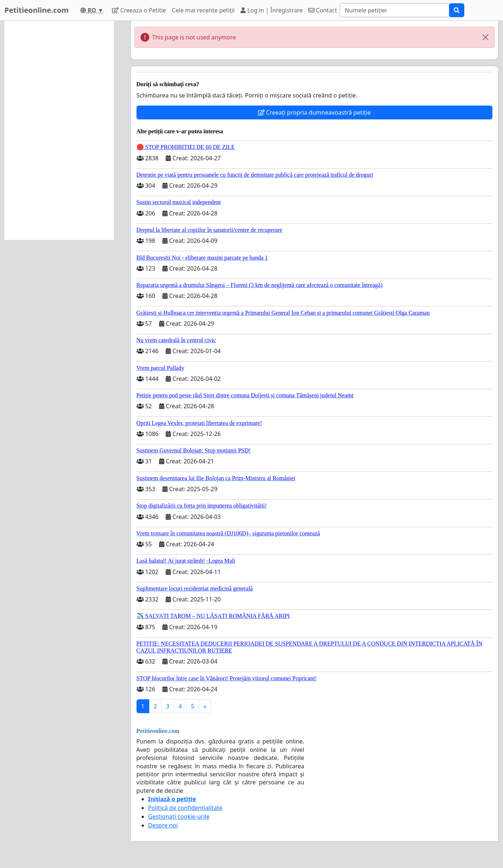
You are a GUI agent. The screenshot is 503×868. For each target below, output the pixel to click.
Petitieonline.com (37, 10)
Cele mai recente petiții (203, 10)
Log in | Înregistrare (272, 10)
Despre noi (163, 825)
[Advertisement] (59, 130)
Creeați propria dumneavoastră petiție (314, 112)
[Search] (395, 10)
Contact (323, 10)
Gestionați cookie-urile (179, 817)
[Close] (485, 37)
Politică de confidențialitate (185, 808)
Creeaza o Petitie (139, 10)
